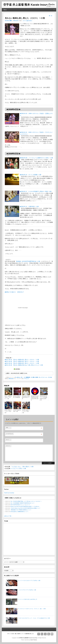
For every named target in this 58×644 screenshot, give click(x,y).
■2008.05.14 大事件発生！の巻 (29, 207)
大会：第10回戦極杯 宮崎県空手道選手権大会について (22, 503)
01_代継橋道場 (27, 377)
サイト (7, 440)
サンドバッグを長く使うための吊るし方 (28, 599)
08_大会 (50, 377)
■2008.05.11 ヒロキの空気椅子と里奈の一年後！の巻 (36, 192)
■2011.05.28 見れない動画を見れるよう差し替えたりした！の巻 (24, 365)
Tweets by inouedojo (9, 493)
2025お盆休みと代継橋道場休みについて (19, 512)
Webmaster (16, 21)
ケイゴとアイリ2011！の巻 (18, 468)
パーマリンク (26, 379)
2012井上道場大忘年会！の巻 (17, 411)
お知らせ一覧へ (8, 516)
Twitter (42, 634)
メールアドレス (9, 434)
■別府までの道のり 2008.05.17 (14, 292)
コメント (8, 446)
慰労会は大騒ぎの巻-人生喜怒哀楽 (17, 397)
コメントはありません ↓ (28, 21)
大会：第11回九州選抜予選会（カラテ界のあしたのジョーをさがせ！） (26, 501)
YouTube (45, 634)
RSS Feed (49, 634)
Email (52, 634)
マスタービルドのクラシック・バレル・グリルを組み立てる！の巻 (34, 618)
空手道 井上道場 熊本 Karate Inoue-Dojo (29, 5)
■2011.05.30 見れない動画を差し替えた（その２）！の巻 (22, 363)
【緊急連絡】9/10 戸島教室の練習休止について (21, 510)
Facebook (39, 634)
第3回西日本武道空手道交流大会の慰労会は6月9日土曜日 (35, 398)
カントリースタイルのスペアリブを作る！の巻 (29, 581)
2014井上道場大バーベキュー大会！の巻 (8, 411)
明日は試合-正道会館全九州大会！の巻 (26, 397)
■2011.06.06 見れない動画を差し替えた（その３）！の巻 (22, 361)
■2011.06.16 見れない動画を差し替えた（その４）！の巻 (22, 360)
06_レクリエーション (43, 377)
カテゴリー (7, 562)
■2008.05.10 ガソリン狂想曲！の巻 (31, 175)
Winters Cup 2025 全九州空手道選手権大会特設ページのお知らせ (25, 506)
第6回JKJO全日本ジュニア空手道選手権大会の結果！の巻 (43, 398)
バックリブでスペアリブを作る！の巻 (27, 590)
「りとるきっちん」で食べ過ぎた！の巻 (22, 467)
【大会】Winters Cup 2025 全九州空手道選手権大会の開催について (25, 508)
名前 (7, 428)
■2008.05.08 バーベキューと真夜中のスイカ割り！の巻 (36, 158)
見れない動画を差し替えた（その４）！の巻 (8, 397)
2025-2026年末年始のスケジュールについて (20, 505)
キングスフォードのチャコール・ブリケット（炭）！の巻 (32, 609)
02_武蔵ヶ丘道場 (34, 377)
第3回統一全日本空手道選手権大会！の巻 (28, 261)
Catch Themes (34, 640)
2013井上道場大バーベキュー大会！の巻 (26, 411)
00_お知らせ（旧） (19, 377)
